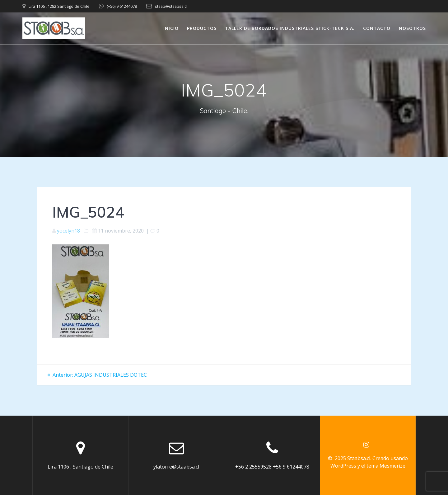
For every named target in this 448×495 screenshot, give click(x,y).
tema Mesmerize (386, 466)
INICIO (171, 28)
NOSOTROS (412, 28)
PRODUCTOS (202, 28)
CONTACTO (377, 28)
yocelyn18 (68, 231)
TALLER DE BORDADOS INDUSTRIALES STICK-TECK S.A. (290, 28)
